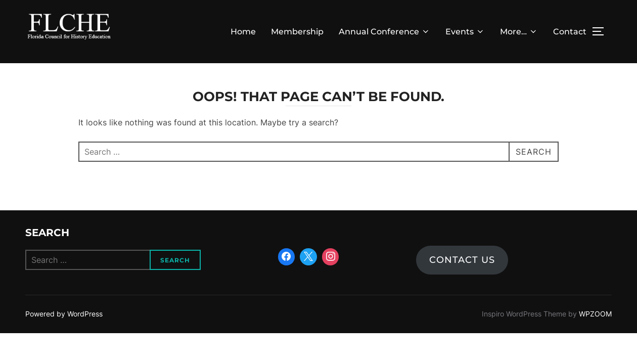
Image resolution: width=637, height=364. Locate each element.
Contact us (462, 260)
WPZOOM (595, 314)
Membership (297, 32)
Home (243, 32)
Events (465, 32)
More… (519, 32)
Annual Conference (384, 32)
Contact (570, 32)
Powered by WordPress (64, 314)
